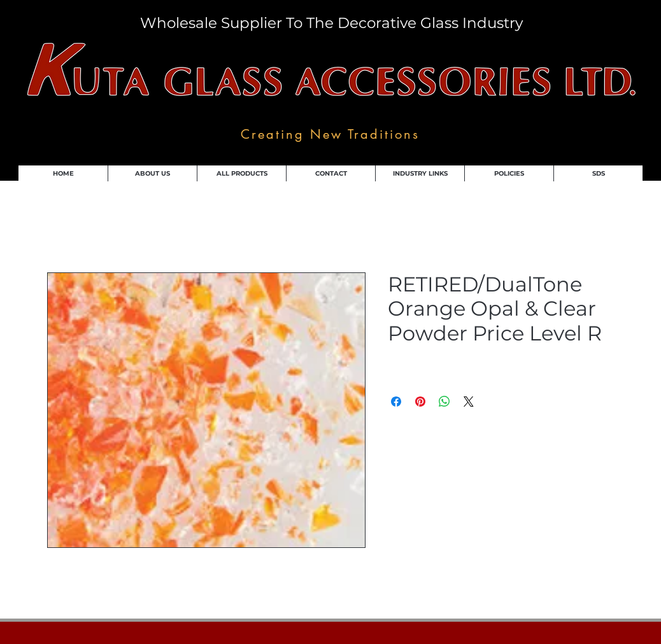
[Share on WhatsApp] (444, 402)
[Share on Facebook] (396, 402)
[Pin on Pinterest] (420, 402)
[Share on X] (469, 402)
